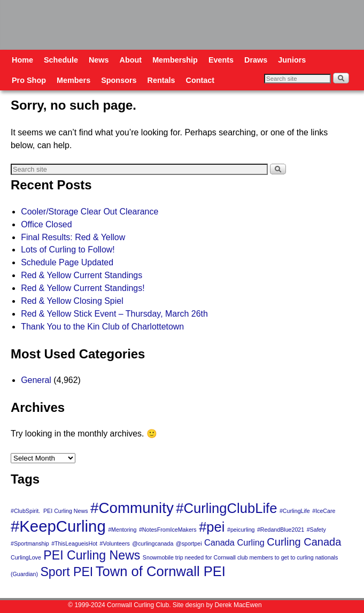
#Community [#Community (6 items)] (132, 508)
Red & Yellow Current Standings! (83, 288)
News (99, 60)
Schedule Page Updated (67, 262)
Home (22, 60)
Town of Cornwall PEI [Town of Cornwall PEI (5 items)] (161, 571)
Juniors (292, 60)
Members (73, 80)
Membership (175, 60)
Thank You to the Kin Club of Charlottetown (102, 327)
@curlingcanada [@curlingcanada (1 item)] (153, 543)
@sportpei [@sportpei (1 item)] (189, 543)
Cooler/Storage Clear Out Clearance (90, 212)
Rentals (161, 80)
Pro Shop (29, 80)
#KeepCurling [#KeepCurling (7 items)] (58, 526)
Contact (200, 80)
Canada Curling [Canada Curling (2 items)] (234, 542)
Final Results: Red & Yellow (73, 237)
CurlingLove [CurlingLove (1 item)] (26, 557)
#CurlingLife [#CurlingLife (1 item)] (295, 511)
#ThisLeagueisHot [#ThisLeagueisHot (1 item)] (74, 543)
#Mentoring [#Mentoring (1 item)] (122, 530)
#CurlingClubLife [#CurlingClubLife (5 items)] (226, 508)
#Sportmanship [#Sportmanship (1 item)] (30, 543)
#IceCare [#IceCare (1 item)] (324, 511)
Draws (256, 60)
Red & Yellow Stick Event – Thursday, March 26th (114, 314)
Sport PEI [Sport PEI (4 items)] (67, 572)
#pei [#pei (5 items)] (212, 527)
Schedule (61, 60)
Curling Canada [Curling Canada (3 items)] (304, 542)
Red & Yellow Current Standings (82, 275)
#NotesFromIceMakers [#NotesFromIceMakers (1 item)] (168, 530)
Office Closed (46, 224)
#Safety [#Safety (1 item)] (316, 530)
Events (221, 60)
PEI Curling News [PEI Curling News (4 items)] (92, 555)
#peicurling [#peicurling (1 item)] (241, 530)
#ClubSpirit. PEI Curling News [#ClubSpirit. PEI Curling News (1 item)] (49, 511)
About (131, 60)
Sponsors (119, 80)
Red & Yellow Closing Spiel (72, 301)
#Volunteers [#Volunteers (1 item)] (114, 543)
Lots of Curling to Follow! (68, 250)
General (36, 380)
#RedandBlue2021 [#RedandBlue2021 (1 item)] (281, 530)
